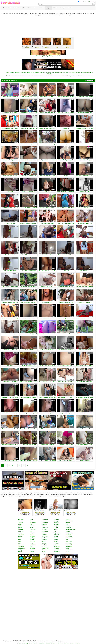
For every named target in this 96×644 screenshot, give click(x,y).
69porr (32, 547)
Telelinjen (12, 72)
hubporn (56, 541)
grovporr (32, 541)
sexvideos (21, 519)
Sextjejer (78, 72)
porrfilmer (44, 538)
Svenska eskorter (71, 72)
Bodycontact (49, 74)
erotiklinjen (69, 543)
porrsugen (57, 521)
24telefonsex (69, 521)
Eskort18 (91, 72)
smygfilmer (33, 523)
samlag (20, 550)
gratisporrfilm (45, 548)
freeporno (68, 535)
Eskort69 (13, 76)
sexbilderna (45, 523)
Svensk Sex (58, 76)
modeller (56, 523)
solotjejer (68, 528)
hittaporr (68, 531)
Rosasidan (82, 72)
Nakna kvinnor (19, 76)
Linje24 (8, 72)
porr (55, 545)
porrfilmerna (69, 550)
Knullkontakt (38, 76)
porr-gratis (57, 526)
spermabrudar (22, 548)
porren (32, 540)
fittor (31, 524)
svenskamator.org (23, 643)
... (16, 465)
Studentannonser (26, 76)
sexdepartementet (71, 529)
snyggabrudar (70, 533)
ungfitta (20, 524)
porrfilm (20, 526)
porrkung (33, 536)
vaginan (32, 533)
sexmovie (21, 521)
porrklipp (32, 538)
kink (67, 540)
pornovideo (57, 552)
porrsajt (56, 540)
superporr (44, 529)
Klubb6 (87, 72)
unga (31, 535)
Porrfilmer (63, 76)
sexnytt (56, 528)
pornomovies (69, 538)
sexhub (56, 538)
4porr (32, 528)
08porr (44, 552)
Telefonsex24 (43, 72)
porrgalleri (57, 524)
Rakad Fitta (52, 76)
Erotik (42, 76)
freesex (20, 552)
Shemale (91, 2)
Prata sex (32, 72)
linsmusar (21, 523)
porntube (56, 548)
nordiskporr (21, 531)
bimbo (20, 540)
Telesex (28, 72)
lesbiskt (56, 529)
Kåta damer (91, 76)
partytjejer (21, 529)
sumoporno (21, 547)
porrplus (56, 536)
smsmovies (45, 531)
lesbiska (44, 543)
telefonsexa (69, 541)
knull (31, 519)
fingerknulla (57, 533)
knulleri (20, 533)
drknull (32, 526)
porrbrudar (45, 528)
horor (32, 521)
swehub (68, 523)
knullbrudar (21, 535)
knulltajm (44, 545)
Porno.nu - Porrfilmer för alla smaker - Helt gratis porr (48, 55)
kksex (43, 547)
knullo (20, 543)
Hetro (81, 2)
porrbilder (56, 543)
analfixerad (69, 545)
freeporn (20, 536)
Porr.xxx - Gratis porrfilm (48, 57)
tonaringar (69, 526)
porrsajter (44, 540)
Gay (86, 2)
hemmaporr (45, 536)
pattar (67, 552)
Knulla (67, 76)
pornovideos (57, 550)
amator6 (68, 519)
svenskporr (21, 545)
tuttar (67, 524)
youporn (32, 550)
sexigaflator (69, 547)
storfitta (44, 521)
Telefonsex (23, 72)
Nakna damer (78, 76)
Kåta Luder (8, 76)
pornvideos (57, 547)
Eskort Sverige (64, 72)
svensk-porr (45, 519)
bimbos (20, 538)
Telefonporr (49, 72)
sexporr (44, 533)
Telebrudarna (17, 72)
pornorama (69, 536)
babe (19, 541)
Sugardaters (72, 76)
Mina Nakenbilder (56, 72)
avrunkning (33, 545)
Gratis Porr (46, 76)
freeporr (32, 552)
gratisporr (33, 529)
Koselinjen (37, 72)
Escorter (33, 76)
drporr (44, 550)
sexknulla (44, 535)
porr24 (44, 541)
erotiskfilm (57, 535)
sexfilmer (56, 519)
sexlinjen (44, 524)
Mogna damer (85, 76)
